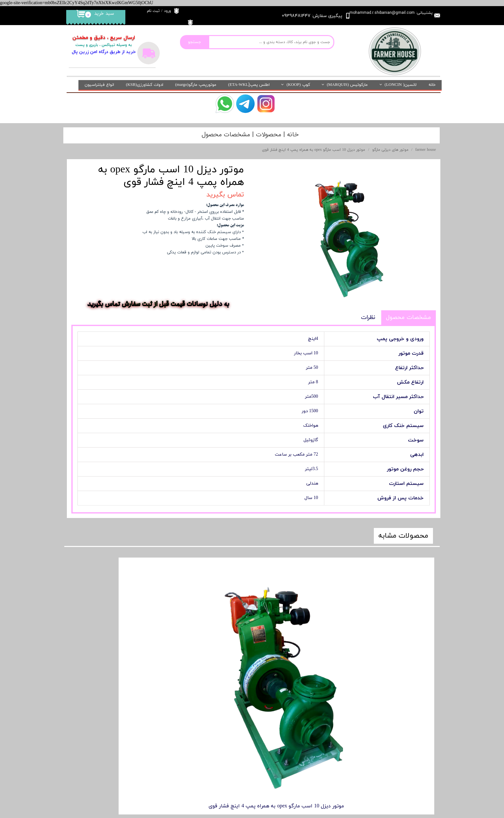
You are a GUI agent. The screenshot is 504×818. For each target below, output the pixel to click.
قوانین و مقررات (205, 705)
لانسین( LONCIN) (401, 85)
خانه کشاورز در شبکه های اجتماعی (188, 749)
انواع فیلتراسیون (99, 85)
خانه (432, 85)
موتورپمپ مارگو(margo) (196, 85)
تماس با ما (211, 719)
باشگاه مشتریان (109, 718)
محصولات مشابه (403, 536)
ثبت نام (153, 11)
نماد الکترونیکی (110, 699)
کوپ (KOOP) (298, 85)
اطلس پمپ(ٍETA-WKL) (249, 85)
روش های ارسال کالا (202, 734)
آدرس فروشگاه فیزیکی (103, 737)
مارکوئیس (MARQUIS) (347, 85)
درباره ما (213, 690)
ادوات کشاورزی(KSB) (145, 85)
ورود (167, 11)
